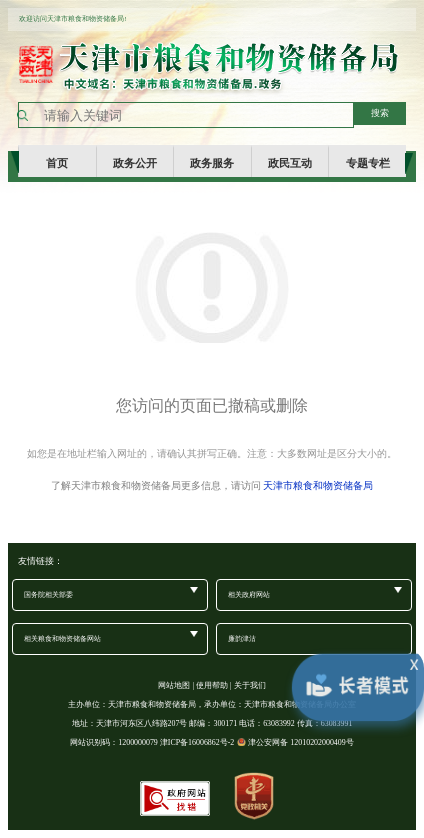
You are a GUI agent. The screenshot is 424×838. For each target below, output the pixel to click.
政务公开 (135, 162)
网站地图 (174, 685)
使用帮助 (212, 685)
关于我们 (250, 685)
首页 (57, 162)
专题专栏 (368, 162)
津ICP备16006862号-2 (197, 742)
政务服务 (212, 162)
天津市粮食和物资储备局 (318, 485)
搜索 (380, 113)
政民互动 (290, 162)
